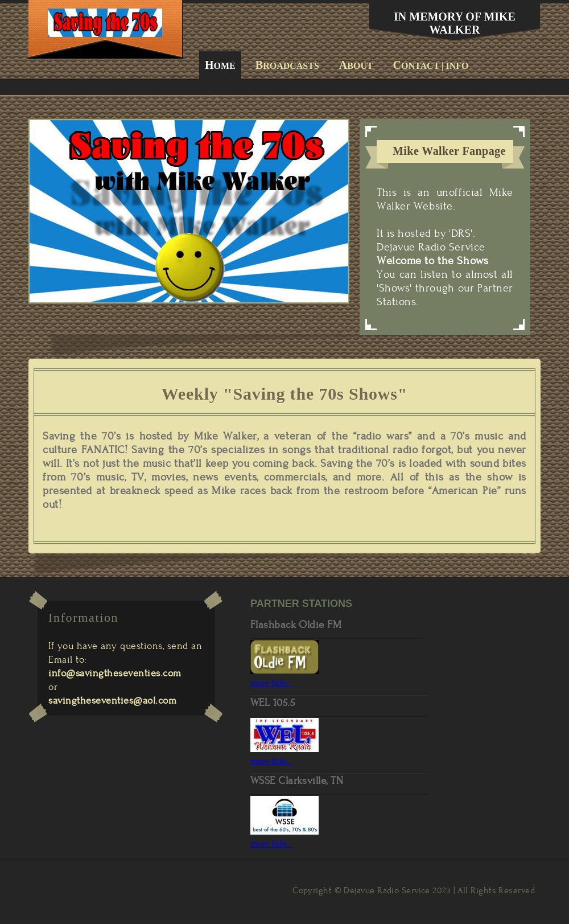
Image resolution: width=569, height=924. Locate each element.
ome (220, 65)
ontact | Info (431, 65)
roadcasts (287, 65)
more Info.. (272, 683)
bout (356, 65)
